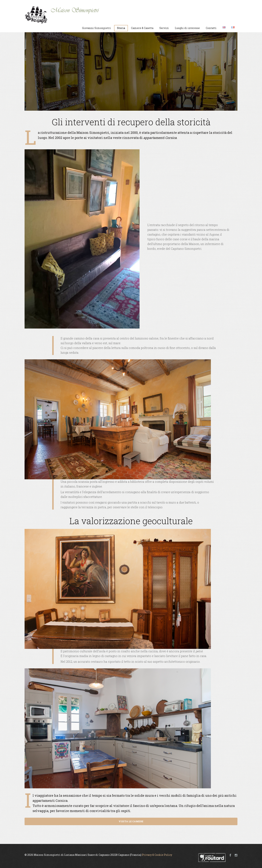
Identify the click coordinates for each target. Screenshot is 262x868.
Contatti (211, 28)
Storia (121, 28)
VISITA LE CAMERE (131, 821)
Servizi (164, 28)
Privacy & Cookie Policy (157, 855)
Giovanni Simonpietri (97, 28)
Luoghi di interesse (187, 28)
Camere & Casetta (142, 28)
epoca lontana (166, 806)
